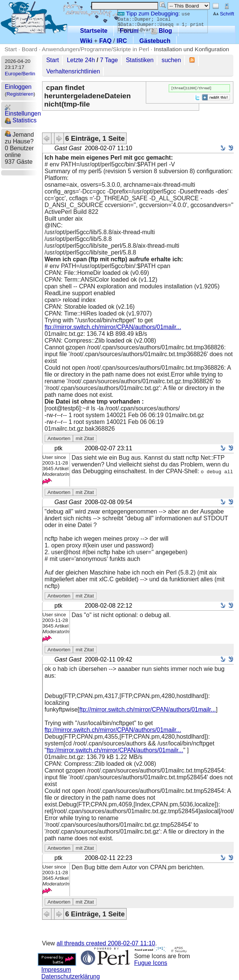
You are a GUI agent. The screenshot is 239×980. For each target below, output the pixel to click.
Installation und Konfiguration (192, 49)
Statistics (21, 120)
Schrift (223, 14)
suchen (171, 60)
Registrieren (20, 94)
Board (29, 49)
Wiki (86, 41)
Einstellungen (23, 110)
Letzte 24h (81, 60)
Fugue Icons (151, 963)
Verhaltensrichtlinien (73, 71)
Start (11, 49)
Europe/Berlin (20, 74)
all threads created (106, 943)
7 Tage (109, 60)
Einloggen (18, 87)
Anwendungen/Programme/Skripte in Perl (95, 49)
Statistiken (140, 60)
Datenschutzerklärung (71, 976)
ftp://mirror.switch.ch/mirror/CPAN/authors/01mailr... (113, 327)
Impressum (56, 970)
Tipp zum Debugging (148, 13)
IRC (122, 41)
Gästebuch (155, 41)
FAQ (105, 41)
